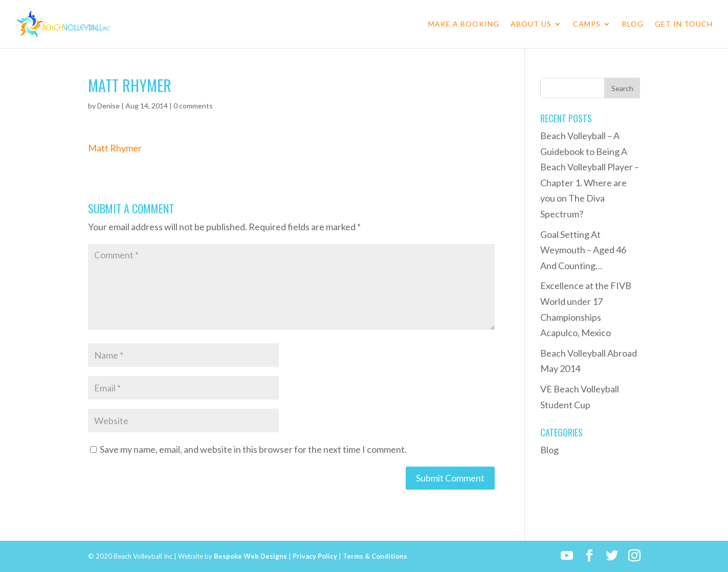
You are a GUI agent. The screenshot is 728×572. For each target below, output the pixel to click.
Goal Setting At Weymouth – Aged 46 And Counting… (583, 250)
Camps (587, 24)
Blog (633, 24)
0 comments (193, 106)
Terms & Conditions (375, 556)
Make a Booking (464, 24)
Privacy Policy (315, 556)
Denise (108, 106)
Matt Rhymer (115, 148)
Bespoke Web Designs (250, 556)
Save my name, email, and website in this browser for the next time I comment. (253, 449)
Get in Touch (684, 24)
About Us (531, 24)
